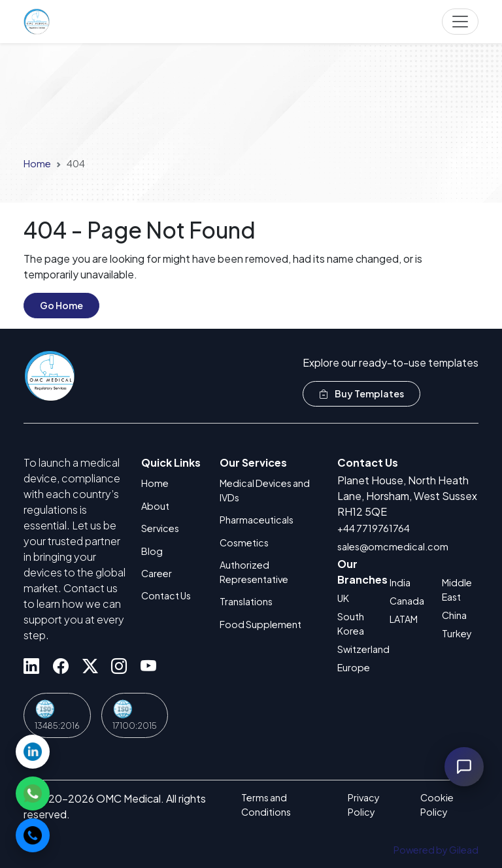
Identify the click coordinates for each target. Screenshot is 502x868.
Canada (407, 601)
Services (160, 528)
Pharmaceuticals (257, 520)
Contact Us (166, 595)
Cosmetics (244, 542)
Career (157, 573)
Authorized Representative (254, 572)
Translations (246, 601)
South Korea (351, 624)
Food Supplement (260, 624)
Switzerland (356, 649)
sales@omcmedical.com (393, 546)
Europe (354, 667)
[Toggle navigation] (460, 22)
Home (37, 163)
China (454, 615)
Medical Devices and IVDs (265, 490)
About (155, 506)
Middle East (457, 590)
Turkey (457, 633)
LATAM (404, 619)
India (400, 582)
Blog (152, 551)
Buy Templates (361, 393)
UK (343, 598)
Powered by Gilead (436, 850)
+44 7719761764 (374, 528)
